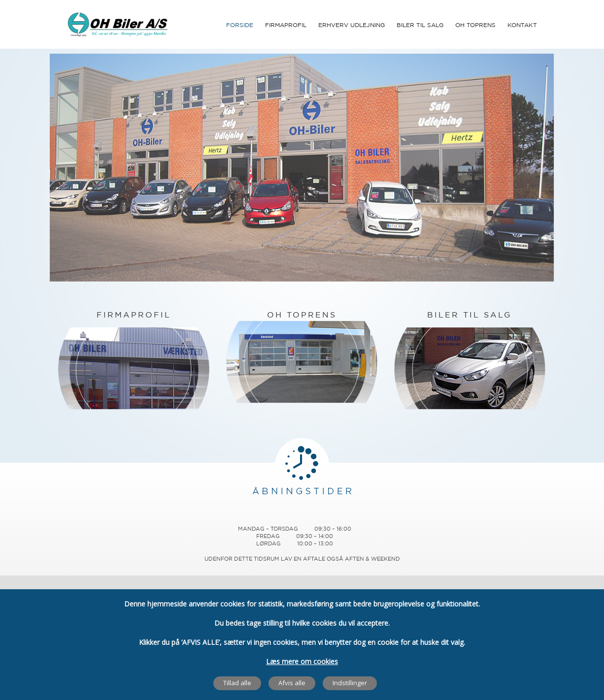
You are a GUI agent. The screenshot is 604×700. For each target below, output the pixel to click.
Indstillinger (350, 683)
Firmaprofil (286, 25)
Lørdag (268, 544)
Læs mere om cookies (302, 661)
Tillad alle (237, 683)
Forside (240, 25)
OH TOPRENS (302, 315)
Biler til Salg (420, 25)
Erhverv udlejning (352, 25)
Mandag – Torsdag (268, 529)
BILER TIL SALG (470, 315)
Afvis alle (292, 683)
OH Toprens (475, 25)
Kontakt (522, 25)
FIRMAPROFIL (134, 315)
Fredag (268, 537)
